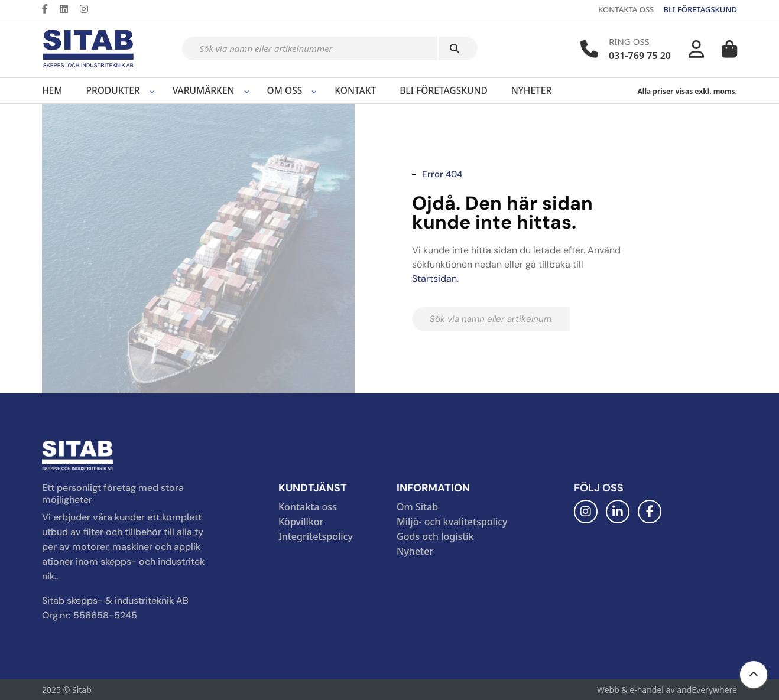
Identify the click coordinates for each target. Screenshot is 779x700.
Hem (52, 90)
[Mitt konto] (696, 49)
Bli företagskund (444, 90)
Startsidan (434, 279)
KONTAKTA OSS (626, 9)
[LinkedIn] (69, 9)
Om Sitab (417, 507)
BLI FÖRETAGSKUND (700, 9)
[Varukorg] (729, 49)
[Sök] (458, 48)
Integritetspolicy (316, 536)
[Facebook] (50, 9)
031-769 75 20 (640, 56)
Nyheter (531, 90)
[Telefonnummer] (589, 49)
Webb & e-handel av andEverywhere (667, 690)
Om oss (285, 90)
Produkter (113, 90)
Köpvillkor (301, 522)
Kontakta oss (308, 507)
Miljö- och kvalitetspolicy (452, 522)
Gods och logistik (435, 536)
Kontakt (355, 90)
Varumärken (204, 90)
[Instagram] (89, 9)
